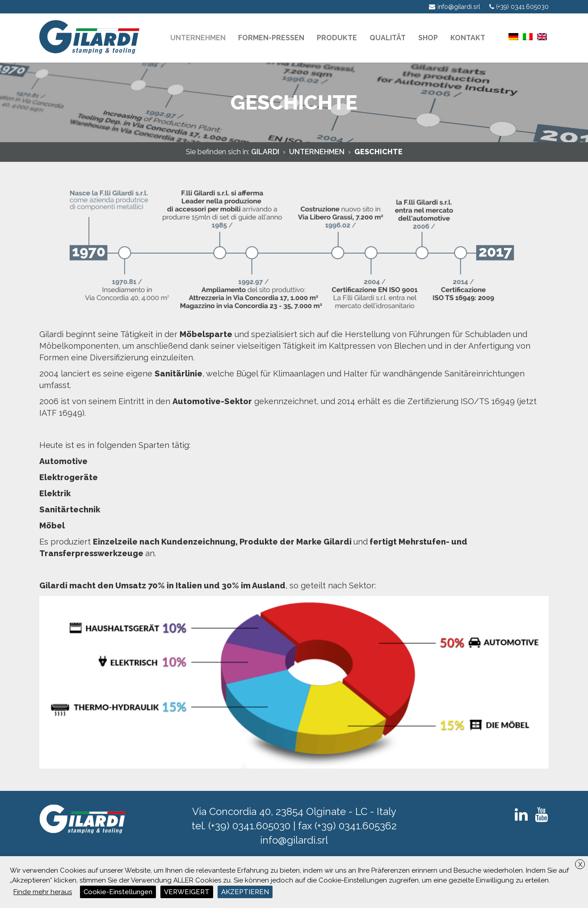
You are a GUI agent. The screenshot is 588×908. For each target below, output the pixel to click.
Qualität (388, 38)
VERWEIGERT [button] (187, 892)
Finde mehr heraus (43, 892)
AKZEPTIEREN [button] (245, 892)
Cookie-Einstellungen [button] (118, 892)
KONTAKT (468, 38)
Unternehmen (198, 38)
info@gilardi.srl (294, 840)
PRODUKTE (337, 38)
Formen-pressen (271, 38)
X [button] (580, 865)
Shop (428, 38)
